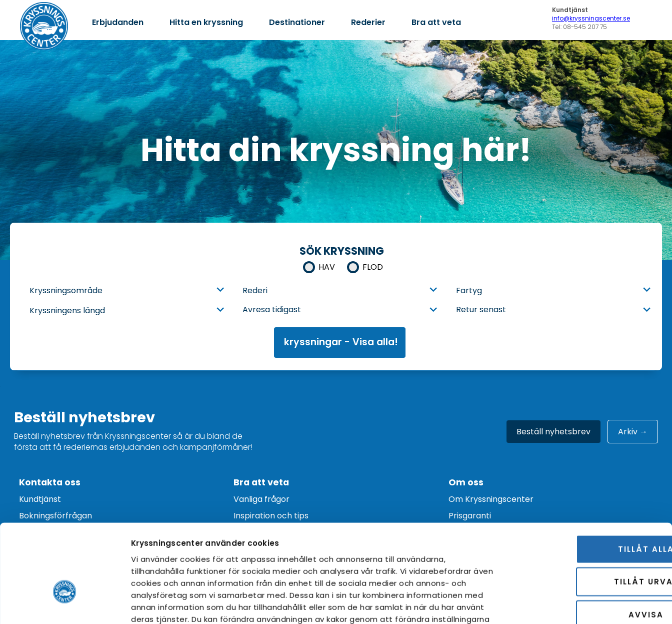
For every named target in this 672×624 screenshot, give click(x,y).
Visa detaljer (575, 604)
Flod (373, 267)
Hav (327, 267)
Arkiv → (633, 432)
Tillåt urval (589, 515)
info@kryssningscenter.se (591, 18)
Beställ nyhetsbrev (553, 432)
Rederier (368, 22)
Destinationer (297, 22)
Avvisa (588, 547)
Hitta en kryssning (206, 22)
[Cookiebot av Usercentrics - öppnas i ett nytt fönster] (65, 604)
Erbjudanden (118, 22)
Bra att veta (436, 22)
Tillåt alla (588, 482)
